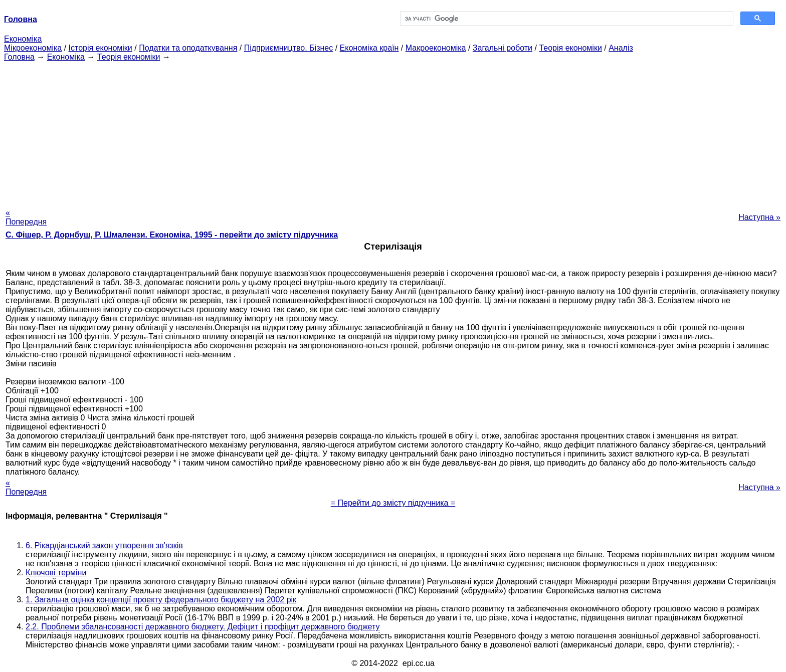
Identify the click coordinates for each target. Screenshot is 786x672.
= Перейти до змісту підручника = (393, 503)
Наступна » (759, 217)
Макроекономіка (436, 48)
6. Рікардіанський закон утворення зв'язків (104, 545)
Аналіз (621, 48)
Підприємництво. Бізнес (289, 48)
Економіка (23, 39)
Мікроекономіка (33, 48)
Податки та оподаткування (188, 48)
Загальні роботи (503, 48)
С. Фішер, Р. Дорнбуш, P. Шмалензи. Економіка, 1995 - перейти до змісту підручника (172, 235)
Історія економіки (101, 48)
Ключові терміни (56, 573)
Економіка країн (369, 48)
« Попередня (26, 217)
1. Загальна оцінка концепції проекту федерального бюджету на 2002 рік (161, 600)
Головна (19, 57)
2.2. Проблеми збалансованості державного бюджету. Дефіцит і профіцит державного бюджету (203, 627)
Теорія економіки (570, 48)
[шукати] (566, 19)
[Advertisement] (393, 132)
